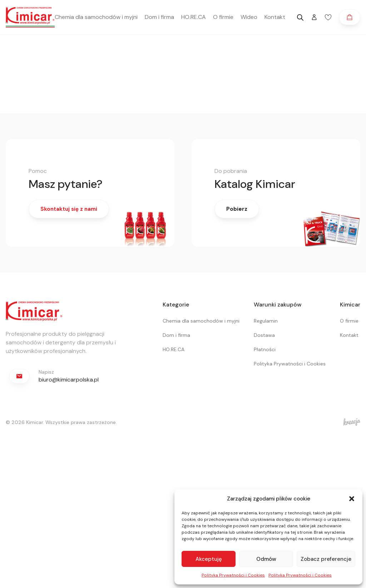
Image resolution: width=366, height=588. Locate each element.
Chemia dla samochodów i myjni (96, 17)
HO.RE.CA (194, 17)
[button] (352, 499)
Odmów (266, 559)
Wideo (249, 17)
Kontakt (275, 17)
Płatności (265, 349)
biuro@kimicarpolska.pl (69, 380)
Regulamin (266, 321)
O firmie (223, 17)
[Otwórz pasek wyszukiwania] (300, 18)
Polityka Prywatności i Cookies (233, 575)
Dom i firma (159, 17)
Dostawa (264, 335)
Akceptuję (209, 559)
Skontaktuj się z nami (69, 209)
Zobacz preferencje (326, 559)
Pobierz (237, 209)
